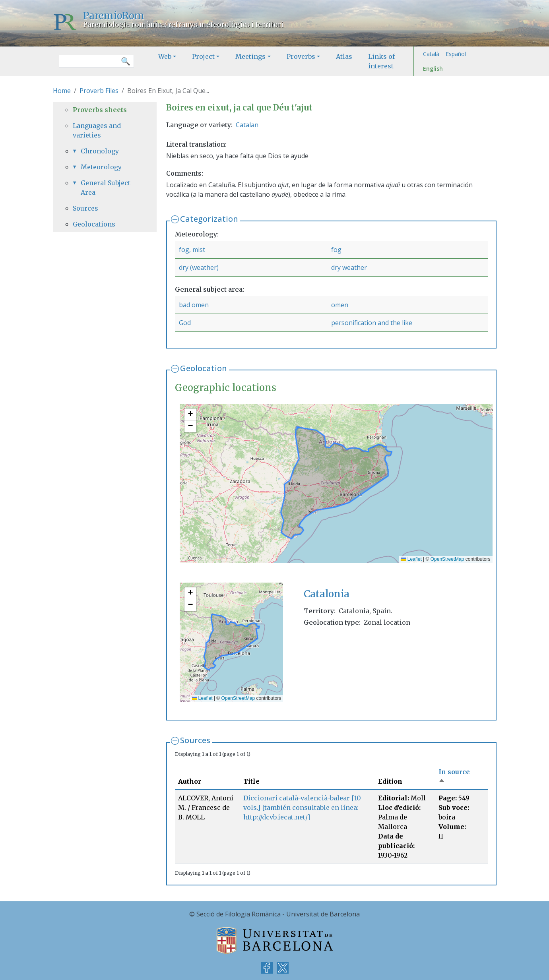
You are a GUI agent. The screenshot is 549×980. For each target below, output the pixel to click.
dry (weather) (199, 267)
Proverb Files (99, 91)
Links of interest (381, 61)
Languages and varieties (97, 130)
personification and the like (372, 323)
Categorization (209, 219)
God (185, 323)
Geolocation (204, 368)
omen (340, 305)
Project (203, 56)
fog (336, 250)
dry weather (349, 267)
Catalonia (327, 594)
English (433, 69)
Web (165, 56)
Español (456, 54)
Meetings (250, 56)
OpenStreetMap (447, 559)
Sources (195, 740)
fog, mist (192, 250)
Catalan (247, 125)
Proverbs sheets (100, 110)
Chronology (100, 151)
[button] (190, 414)
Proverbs (301, 56)
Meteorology (101, 167)
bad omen (194, 305)
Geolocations (94, 224)
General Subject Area (106, 188)
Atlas (344, 56)
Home (62, 91)
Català (431, 54)
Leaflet (411, 559)
